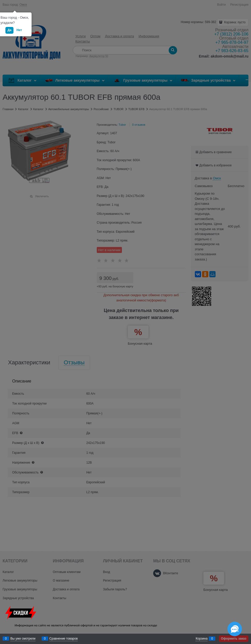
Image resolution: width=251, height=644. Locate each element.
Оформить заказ (234, 639)
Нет (19, 30)
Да (9, 30)
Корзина (202, 639)
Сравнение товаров (64, 639)
